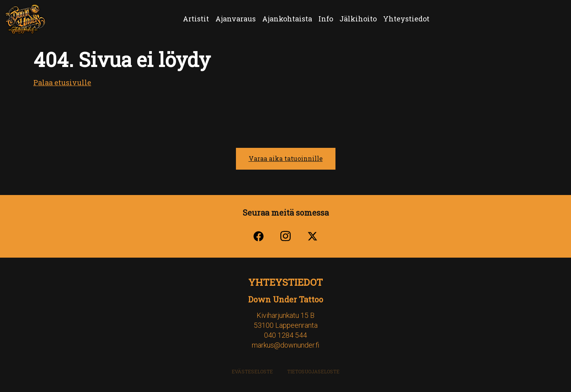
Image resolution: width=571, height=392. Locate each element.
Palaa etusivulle (62, 82)
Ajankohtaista (287, 19)
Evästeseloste (252, 371)
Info (326, 19)
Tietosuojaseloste (313, 371)
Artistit (196, 19)
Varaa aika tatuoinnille (286, 158)
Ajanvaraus (236, 19)
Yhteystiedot (406, 19)
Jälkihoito (358, 19)
